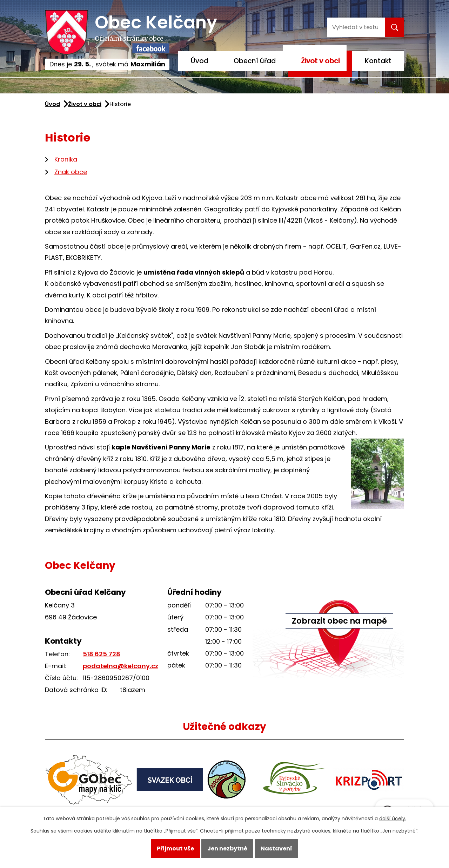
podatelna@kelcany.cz (120, 666)
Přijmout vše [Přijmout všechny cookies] (175, 849)
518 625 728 (102, 654)
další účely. (393, 818)
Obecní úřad (255, 61)
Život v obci (320, 61)
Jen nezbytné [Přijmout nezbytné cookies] (227, 849)
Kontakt (378, 61)
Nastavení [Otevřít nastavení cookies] (276, 849)
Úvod (200, 61)
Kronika (66, 159)
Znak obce (71, 172)
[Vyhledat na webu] (355, 27)
